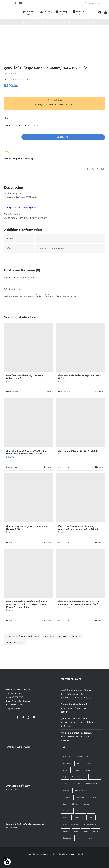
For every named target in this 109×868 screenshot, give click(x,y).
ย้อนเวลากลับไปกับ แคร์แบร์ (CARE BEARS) (25, 824)
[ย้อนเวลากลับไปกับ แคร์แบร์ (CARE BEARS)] (27, 806)
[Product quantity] (12, 137)
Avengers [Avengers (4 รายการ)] (80, 797)
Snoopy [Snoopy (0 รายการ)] (79, 838)
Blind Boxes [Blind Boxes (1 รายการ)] (67, 811)
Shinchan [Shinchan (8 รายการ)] (76, 770)
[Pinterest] (98, 169)
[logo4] (12, 12)
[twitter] (23, 717)
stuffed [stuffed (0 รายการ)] (65, 831)
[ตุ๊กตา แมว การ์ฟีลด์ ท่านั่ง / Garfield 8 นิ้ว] (80, 423)
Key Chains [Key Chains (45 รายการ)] (67, 763)
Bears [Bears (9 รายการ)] (65, 770)
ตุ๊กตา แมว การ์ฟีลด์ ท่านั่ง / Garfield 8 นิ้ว (78, 451)
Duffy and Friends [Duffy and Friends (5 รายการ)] (81, 790)
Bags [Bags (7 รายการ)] (65, 777)
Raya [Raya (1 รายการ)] (91, 811)
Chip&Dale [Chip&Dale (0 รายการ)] (67, 838)
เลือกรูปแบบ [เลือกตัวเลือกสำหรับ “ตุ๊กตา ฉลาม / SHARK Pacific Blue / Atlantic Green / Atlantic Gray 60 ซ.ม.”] (64, 542)
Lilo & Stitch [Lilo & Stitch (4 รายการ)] (94, 797)
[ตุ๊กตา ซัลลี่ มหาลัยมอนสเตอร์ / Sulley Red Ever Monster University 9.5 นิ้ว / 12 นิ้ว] (80, 573)
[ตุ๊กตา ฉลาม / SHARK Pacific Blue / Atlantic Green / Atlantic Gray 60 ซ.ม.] (80, 498)
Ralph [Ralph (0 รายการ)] (86, 831)
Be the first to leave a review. (18, 79)
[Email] (103, 169)
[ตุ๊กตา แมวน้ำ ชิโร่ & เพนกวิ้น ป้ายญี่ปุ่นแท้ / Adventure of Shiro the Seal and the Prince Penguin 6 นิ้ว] (29, 573)
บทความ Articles (13, 789)
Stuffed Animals (72, 636)
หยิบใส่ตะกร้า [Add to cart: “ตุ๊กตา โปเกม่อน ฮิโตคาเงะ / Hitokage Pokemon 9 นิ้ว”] (13, 392)
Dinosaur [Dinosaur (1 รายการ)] (80, 811)
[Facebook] (88, 169)
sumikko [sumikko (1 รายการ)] (66, 818)
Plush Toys (56, 636)
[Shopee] (5, 3)
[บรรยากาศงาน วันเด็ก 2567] (27, 768)
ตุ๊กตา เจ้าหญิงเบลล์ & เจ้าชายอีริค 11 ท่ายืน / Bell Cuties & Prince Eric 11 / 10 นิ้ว (27, 452)
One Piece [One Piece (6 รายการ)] (77, 784)
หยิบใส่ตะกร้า (63, 137)
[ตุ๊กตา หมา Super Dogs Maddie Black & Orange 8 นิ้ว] (29, 498)
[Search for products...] (94, 3)
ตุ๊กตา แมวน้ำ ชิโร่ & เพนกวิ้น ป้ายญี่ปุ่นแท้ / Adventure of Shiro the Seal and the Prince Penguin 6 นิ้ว (26, 604)
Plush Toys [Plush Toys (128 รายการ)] (67, 756)
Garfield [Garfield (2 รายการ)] (86, 804)
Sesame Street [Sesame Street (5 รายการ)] (92, 784)
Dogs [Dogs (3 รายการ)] (65, 804)
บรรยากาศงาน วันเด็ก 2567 (18, 786)
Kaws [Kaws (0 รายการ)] (76, 831)
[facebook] (18, 717)
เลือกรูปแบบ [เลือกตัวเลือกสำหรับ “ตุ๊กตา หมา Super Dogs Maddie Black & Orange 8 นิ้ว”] (13, 542)
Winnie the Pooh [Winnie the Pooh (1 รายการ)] (90, 824)
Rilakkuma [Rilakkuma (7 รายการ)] (95, 777)
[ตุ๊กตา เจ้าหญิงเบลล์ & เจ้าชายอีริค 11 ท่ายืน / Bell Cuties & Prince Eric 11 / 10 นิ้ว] (29, 423)
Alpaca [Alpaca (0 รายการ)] (96, 831)
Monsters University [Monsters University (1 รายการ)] (70, 824)
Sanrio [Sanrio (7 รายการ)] (65, 784)
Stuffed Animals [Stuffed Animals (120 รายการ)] (82, 756)
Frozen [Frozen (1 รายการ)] (91, 818)
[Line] (11, 3)
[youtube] (21, 3)
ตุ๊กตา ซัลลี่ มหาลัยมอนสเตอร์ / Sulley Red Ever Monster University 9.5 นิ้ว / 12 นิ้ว (79, 603)
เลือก (7, 118)
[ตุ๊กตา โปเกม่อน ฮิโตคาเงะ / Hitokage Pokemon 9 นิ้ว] (29, 347)
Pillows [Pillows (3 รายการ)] (75, 804)
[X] (93, 169)
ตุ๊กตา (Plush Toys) (29, 636)
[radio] (8, 125)
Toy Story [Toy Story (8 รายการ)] (89, 770)
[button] (55, 159)
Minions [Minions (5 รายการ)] (66, 790)
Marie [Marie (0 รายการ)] (90, 838)
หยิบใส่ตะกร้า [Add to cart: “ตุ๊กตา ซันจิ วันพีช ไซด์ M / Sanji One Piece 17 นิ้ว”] (65, 392)
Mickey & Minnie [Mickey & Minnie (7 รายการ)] (79, 777)
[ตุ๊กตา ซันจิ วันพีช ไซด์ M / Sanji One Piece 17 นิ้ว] (80, 347)
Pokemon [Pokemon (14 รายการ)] (90, 763)
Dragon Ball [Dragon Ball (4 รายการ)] (67, 797)
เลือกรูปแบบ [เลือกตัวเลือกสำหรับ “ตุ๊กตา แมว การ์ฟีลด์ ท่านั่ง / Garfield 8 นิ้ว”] (64, 467)
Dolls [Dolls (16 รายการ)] (78, 763)
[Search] (86, 3)
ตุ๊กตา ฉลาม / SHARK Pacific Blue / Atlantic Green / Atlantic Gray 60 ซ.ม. (78, 528)
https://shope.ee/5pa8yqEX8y (20, 208)
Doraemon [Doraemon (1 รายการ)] (79, 818)
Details (48, 392)
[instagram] (16, 3)
